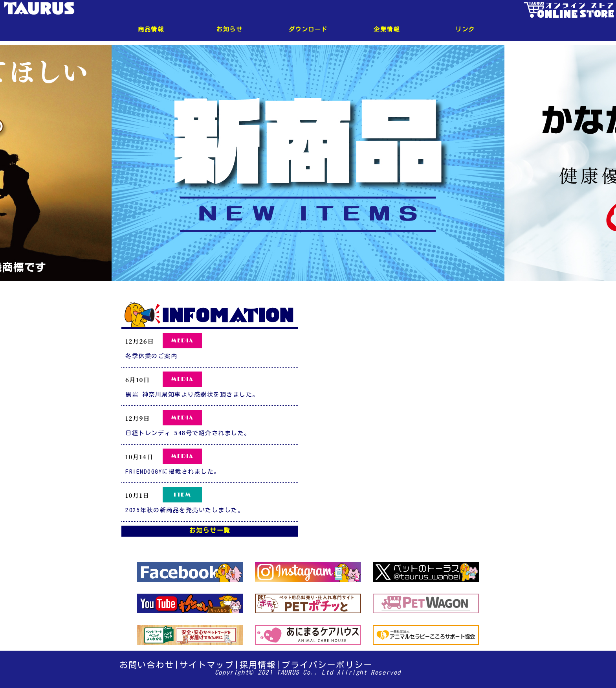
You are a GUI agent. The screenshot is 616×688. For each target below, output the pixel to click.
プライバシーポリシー (327, 665)
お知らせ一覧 (210, 530)
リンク (465, 29)
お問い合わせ (147, 665)
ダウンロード (308, 29)
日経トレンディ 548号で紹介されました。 (188, 433)
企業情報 (387, 29)
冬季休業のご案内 (151, 356)
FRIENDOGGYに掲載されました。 (173, 472)
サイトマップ (207, 665)
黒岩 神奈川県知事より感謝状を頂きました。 (192, 395)
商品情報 (151, 29)
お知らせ (229, 29)
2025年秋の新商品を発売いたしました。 (185, 510)
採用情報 (258, 665)
